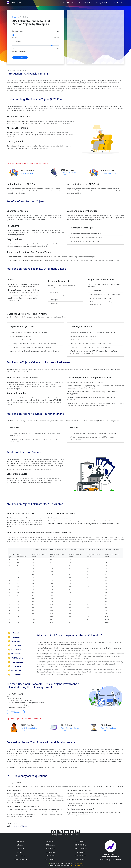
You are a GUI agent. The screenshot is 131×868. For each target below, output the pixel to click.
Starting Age (16, 41)
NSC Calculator (15, 670)
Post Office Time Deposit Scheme (109, 729)
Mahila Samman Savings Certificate (29, 729)
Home (14, 17)
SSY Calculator (15, 645)
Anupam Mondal (20, 826)
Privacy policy (20, 856)
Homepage (20, 841)
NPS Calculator (15, 654)
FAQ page (20, 852)
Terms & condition (21, 859)
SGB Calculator (15, 675)
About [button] (116, 3)
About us (20, 845)
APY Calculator (80, 841)
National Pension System (109, 174)
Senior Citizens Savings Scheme (69, 173)
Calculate (20, 57)
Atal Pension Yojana (28, 174)
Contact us (20, 849)
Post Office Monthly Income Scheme (70, 729)
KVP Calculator (15, 666)
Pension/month (17, 31)
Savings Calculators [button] (104, 3)
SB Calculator (14, 637)
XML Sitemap (116, 860)
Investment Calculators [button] (68, 3)
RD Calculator (14, 641)
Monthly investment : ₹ (20, 52)
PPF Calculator (15, 650)
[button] (122, 3)
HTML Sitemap (105, 860)
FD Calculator (14, 633)
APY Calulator (16, 712)
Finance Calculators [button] (87, 3)
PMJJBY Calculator (16, 658)
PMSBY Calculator (16, 662)
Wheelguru (79, 863)
